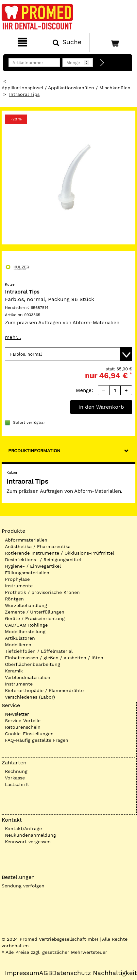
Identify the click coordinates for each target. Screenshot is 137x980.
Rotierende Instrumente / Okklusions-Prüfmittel (60, 553)
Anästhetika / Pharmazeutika (38, 546)
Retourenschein (23, 727)
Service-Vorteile (23, 721)
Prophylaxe (17, 579)
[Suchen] (67, 43)
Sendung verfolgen (23, 886)
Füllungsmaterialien (27, 573)
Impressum (22, 973)
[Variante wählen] (68, 354)
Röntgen (14, 599)
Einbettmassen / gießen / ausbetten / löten (54, 658)
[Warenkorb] (112, 43)
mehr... (13, 337)
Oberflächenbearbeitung (33, 664)
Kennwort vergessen (28, 842)
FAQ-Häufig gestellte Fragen (37, 740)
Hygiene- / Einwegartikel (33, 566)
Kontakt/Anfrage (23, 829)
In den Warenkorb (101, 407)
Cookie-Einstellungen (29, 734)
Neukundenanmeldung (30, 835)
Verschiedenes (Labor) (30, 697)
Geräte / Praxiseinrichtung (35, 618)
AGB (46, 973)
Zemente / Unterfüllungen (35, 612)
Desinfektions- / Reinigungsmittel (43, 560)
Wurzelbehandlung (26, 605)
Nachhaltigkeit (115, 973)
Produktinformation (34, 451)
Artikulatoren (20, 638)
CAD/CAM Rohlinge (26, 625)
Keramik (14, 671)
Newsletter (17, 714)
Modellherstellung (25, 632)
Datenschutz (71, 973)
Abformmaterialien (26, 540)
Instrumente (19, 586)
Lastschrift (17, 784)
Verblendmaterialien (28, 677)
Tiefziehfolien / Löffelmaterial (39, 651)
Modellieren (18, 645)
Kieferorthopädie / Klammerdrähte (44, 690)
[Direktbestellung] (102, 63)
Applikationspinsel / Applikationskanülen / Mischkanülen (66, 88)
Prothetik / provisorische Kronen (42, 592)
